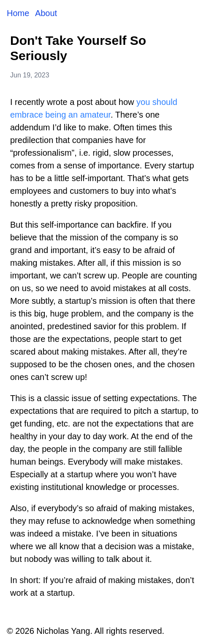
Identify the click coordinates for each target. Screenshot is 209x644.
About (46, 13)
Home (19, 13)
